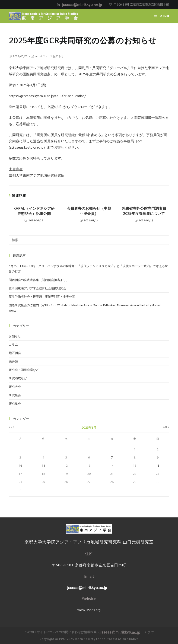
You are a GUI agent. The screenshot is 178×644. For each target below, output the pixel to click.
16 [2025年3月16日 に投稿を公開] (158, 466)
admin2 (40, 56)
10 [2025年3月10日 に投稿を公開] (20, 466)
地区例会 (15, 353)
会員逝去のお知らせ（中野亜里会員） (89, 211)
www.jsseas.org (89, 610)
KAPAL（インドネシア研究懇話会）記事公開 (34, 211)
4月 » (166, 427)
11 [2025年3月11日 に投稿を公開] (43, 466)
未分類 (13, 362)
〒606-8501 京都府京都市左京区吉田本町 (141, 5)
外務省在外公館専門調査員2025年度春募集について (144, 211)
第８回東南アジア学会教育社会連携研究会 (37, 288)
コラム (13, 345)
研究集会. (15, 404)
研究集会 (15, 395)
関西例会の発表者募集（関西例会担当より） (39, 280)
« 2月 (12, 427)
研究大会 (15, 387)
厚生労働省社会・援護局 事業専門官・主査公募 (42, 297)
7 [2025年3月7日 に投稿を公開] (112, 457)
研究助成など (18, 378)
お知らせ (58, 56)
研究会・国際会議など (24, 370)
